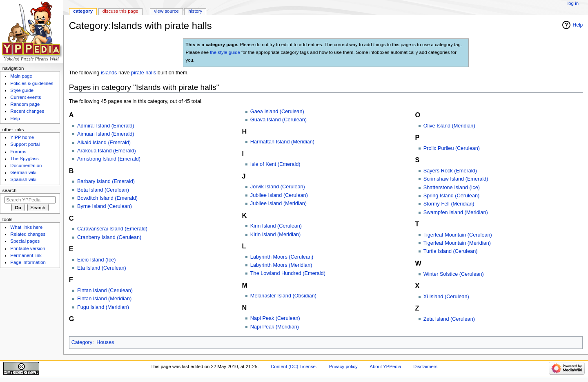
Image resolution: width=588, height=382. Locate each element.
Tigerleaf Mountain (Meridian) (457, 243)
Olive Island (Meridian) (449, 126)
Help (578, 25)
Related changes (28, 234)
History (196, 11)
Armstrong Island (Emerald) (109, 159)
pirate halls (144, 73)
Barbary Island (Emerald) (106, 181)
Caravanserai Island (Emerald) (112, 229)
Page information (28, 262)
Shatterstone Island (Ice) (452, 188)
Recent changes (27, 111)
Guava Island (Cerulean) (278, 120)
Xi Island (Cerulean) (446, 297)
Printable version (28, 248)
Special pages (25, 241)
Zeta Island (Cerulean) (449, 319)
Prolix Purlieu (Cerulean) (452, 148)
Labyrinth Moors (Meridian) (281, 265)
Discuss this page (120, 11)
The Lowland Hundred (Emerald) (288, 273)
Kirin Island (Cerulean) (276, 226)
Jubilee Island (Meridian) (278, 203)
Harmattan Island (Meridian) (282, 142)
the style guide (225, 52)
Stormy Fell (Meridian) (449, 204)
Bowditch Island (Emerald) (107, 198)
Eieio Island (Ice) (97, 260)
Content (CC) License (293, 366)
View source (166, 11)
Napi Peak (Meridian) (275, 327)
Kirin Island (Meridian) (275, 235)
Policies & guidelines (32, 83)
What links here (26, 227)
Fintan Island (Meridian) (104, 299)
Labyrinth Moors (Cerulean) (282, 257)
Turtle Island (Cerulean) (451, 251)
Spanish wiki (23, 179)
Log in (573, 3)
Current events (26, 97)
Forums (18, 152)
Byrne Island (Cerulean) (105, 206)
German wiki (23, 172)
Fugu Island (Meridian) (103, 307)
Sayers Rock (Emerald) (450, 171)
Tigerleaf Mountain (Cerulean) (458, 235)
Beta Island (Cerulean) (103, 190)
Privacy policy (343, 366)
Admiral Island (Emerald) (106, 126)
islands (109, 73)
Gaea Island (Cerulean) (277, 112)
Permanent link (26, 255)
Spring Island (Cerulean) (452, 196)
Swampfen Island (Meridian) (456, 212)
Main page (21, 76)
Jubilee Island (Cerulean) (279, 195)
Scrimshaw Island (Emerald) (456, 179)
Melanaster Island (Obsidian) (283, 296)
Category (82, 342)
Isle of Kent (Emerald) (275, 164)
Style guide (22, 90)
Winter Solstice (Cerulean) (454, 274)
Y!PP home (22, 137)
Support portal (25, 144)
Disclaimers (425, 366)
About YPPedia (385, 366)
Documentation (26, 165)
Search (10, 190)
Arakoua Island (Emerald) (107, 151)
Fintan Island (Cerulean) (105, 290)
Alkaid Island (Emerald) (104, 143)
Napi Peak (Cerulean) (275, 318)
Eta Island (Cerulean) (102, 268)
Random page (25, 104)
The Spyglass (24, 159)
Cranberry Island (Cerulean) (109, 237)
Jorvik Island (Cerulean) (278, 187)
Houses (105, 342)
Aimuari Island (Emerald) (106, 134)
